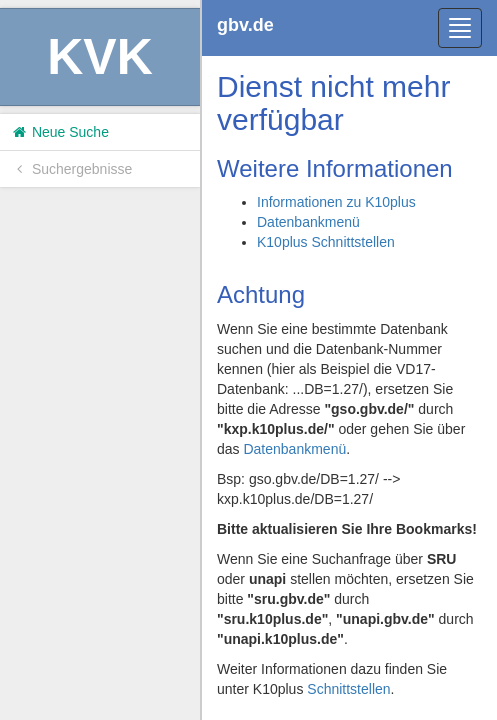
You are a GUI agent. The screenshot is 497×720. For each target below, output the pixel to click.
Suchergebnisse (71, 169)
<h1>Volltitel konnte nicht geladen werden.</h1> (349, 360)
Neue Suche (59, 132)
